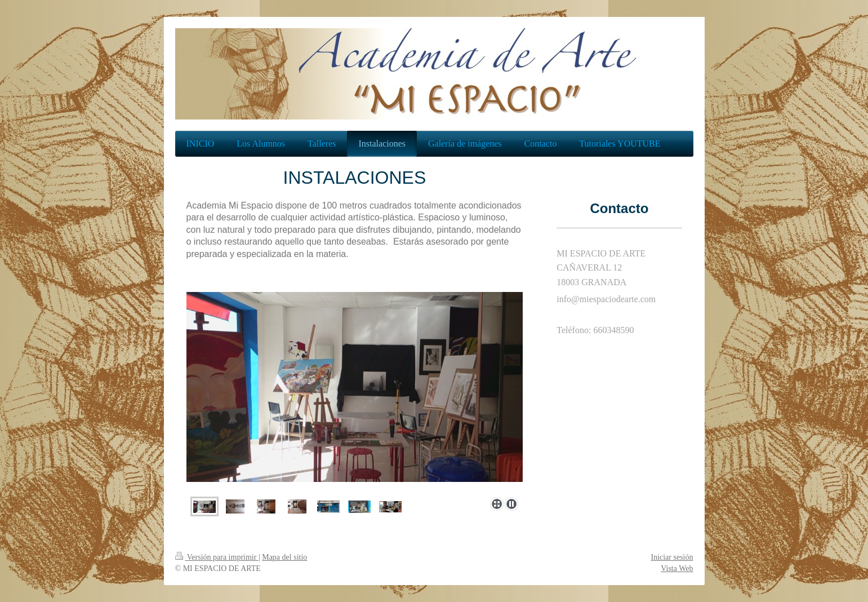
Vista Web (677, 568)
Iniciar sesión (672, 557)
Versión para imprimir (217, 557)
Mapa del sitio (284, 557)
